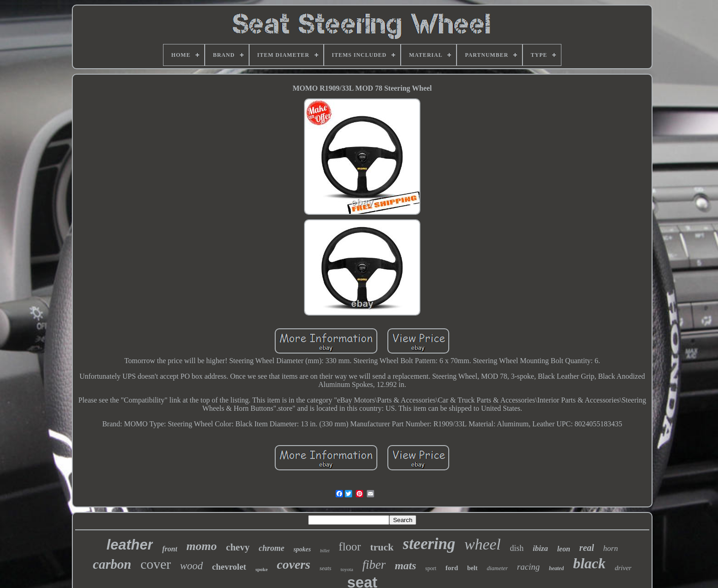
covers (294, 564)
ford (452, 568)
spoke (262, 569)
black (589, 563)
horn (610, 548)
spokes (302, 549)
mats (405, 566)
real (587, 548)
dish (517, 548)
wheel (482, 544)
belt (472, 568)
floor (350, 547)
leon (564, 549)
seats (326, 568)
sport (431, 568)
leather (130, 545)
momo (201, 546)
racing (528, 567)
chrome (272, 548)
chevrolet (229, 567)
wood (191, 566)
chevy (238, 547)
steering (429, 544)
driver (623, 568)
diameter (497, 568)
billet (325, 551)
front (170, 549)
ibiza (541, 548)
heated (557, 568)
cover (156, 564)
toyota (347, 569)
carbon (112, 564)
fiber (374, 565)
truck (382, 547)
